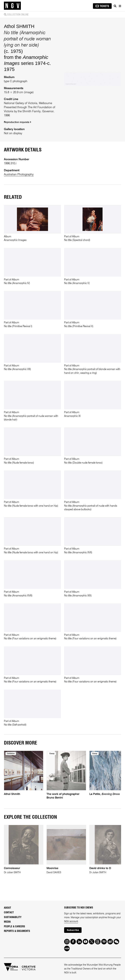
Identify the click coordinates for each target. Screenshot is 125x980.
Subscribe (73, 930)
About (7, 908)
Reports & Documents (17, 931)
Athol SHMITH (19, 26)
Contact (9, 913)
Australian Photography (19, 175)
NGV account (71, 921)
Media (7, 922)
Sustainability (13, 917)
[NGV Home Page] (12, 6)
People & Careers (14, 926)
